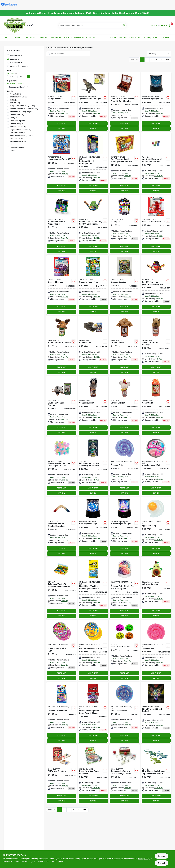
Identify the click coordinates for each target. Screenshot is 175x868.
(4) (16, 138)
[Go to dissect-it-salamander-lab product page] (156, 224)
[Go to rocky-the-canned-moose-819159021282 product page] (62, 345)
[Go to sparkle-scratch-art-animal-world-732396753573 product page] (62, 224)
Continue (161, 856)
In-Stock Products (17, 63)
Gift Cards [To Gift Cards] (68, 38)
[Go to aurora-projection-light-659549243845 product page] (125, 527)
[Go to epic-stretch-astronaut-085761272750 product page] (93, 466)
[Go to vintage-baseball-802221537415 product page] (62, 102)
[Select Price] (29, 77)
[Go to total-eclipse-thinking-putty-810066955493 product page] (125, 713)
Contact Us (123, 38)
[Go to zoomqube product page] (125, 224)
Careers (92, 38)
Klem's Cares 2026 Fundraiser (36, 38)
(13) (13, 118)
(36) (22, 106)
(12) (17, 124)
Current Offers (57, 38)
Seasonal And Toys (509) (19, 87)
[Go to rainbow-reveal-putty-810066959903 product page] (62, 713)
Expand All (21, 83)
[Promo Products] (8, 55)
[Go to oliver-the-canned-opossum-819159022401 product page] (62, 406)
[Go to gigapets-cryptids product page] (125, 285)
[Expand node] (8, 87)
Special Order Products (19, 66)
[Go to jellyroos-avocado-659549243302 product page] (156, 588)
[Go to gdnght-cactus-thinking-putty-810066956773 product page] (125, 588)
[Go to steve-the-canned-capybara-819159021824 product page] (156, 345)
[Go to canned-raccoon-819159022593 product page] (93, 406)
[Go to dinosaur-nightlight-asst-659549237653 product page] (156, 102)
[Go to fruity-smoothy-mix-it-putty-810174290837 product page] (62, 650)
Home (6, 38)
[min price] (12, 77)
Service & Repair (80, 38)
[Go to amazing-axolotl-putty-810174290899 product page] (156, 466)
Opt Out (162, 863)
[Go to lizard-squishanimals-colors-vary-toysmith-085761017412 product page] (156, 774)
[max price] (22, 77)
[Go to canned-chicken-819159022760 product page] (125, 406)
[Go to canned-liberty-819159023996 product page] (93, 345)
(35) (24, 109)
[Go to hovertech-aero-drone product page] (62, 163)
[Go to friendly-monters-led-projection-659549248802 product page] (156, 713)
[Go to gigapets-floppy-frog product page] (93, 285)
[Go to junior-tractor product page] (62, 588)
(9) (18, 127)
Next (168, 60)
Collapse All (11, 83)
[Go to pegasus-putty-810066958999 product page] (125, 466)
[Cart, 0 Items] (170, 25)
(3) (18, 141)
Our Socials (165, 38)
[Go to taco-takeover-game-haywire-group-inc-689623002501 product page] (125, 163)
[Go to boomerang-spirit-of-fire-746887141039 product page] (156, 285)
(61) (14, 100)
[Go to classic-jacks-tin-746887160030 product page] (125, 774)
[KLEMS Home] (15, 25)
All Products (14, 59)
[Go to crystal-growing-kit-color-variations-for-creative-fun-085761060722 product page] (156, 163)
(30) (17, 115)
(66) (19, 97)
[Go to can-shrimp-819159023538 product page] (156, 406)
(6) (21, 136)
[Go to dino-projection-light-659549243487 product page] (93, 527)
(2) (11, 144)
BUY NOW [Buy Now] (62, 129)
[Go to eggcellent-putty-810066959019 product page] (156, 527)
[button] (151, 38)
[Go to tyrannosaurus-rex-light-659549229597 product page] (93, 102)
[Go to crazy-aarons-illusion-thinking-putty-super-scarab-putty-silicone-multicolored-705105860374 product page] (93, 713)
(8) (17, 132)
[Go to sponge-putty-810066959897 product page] (156, 650)
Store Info (113, 38)
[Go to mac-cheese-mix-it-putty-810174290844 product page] (93, 650)
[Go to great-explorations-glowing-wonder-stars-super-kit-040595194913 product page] (62, 466)
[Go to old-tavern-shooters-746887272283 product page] (62, 774)
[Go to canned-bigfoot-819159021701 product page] (125, 345)
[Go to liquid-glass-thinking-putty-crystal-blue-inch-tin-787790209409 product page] (93, 588)
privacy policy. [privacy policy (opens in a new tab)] (144, 859)
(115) (16, 94)
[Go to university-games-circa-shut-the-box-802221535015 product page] (125, 102)
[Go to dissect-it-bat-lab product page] (62, 285)
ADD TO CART (62, 124)
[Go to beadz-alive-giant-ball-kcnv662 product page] (125, 650)
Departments (15, 38)
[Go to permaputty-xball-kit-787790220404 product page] (93, 163)
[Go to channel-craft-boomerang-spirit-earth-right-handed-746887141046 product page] (93, 224)
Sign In (154, 25)
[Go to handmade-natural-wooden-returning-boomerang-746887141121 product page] (62, 527)
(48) (15, 103)
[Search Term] (92, 25)
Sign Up (164, 25)
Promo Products (16, 55)
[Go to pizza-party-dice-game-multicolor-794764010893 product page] (93, 774)
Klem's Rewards (135, 38)
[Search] (124, 25)
